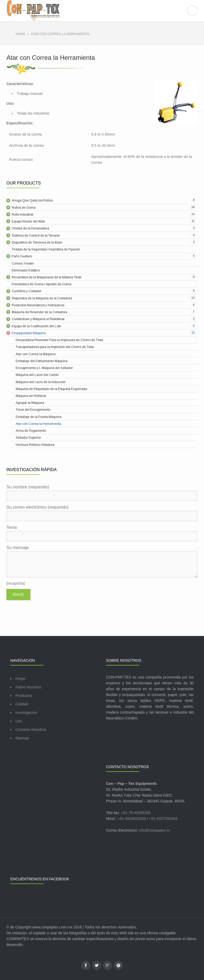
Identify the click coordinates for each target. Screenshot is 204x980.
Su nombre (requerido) (102, 493)
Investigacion (26, 713)
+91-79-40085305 (136, 813)
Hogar (20, 679)
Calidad (22, 704)
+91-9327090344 (163, 819)
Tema (102, 533)
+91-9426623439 (132, 819)
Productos (24, 696)
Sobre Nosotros (28, 687)
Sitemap (22, 738)
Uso (19, 721)
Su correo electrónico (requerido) (102, 513)
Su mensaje (102, 562)
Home (20, 34)
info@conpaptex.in (154, 830)
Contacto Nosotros (31, 730)
